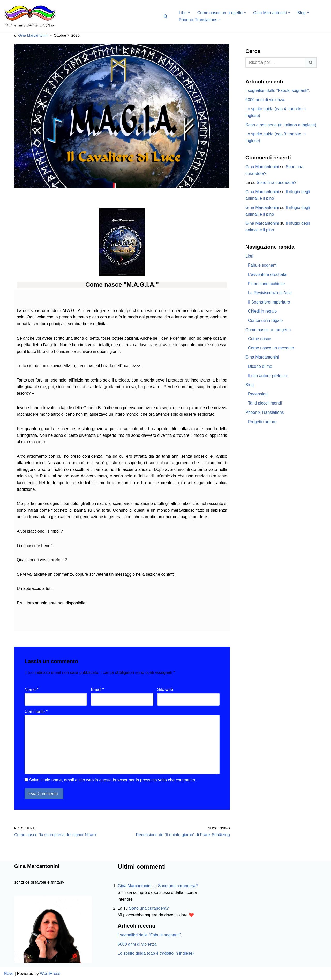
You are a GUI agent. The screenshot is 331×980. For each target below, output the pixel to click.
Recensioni (258, 394)
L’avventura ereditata (267, 274)
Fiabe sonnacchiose (266, 284)
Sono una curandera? (277, 182)
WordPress (50, 973)
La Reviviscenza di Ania (270, 293)
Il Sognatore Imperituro (269, 302)
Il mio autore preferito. (268, 376)
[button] (189, 13)
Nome (31, 690)
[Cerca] (166, 16)
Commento (36, 711)
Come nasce (260, 339)
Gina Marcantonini (33, 35)
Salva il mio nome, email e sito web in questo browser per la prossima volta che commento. (113, 780)
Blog (250, 385)
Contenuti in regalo (265, 320)
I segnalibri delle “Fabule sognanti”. (278, 91)
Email (97, 690)
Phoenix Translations (265, 412)
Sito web (165, 690)
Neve (9, 973)
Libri (249, 256)
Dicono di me (260, 366)
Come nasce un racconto (271, 348)
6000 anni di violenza (265, 100)
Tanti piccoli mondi (265, 403)
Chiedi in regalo (262, 311)
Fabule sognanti (263, 265)
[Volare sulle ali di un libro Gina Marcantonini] (30, 16)
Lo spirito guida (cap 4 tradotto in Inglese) (156, 953)
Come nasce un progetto (268, 330)
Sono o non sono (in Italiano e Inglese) (281, 125)
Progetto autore (262, 422)
